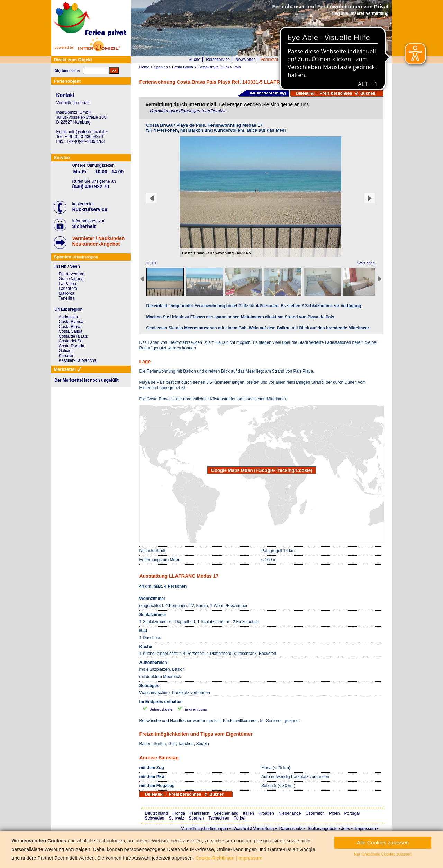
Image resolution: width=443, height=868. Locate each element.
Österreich (315, 813)
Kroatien (266, 813)
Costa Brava (70, 327)
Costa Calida (71, 331)
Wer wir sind (320, 60)
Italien (248, 813)
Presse (343, 60)
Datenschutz (291, 829)
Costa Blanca (71, 322)
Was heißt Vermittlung (254, 829)
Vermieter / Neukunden (282, 60)
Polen (334, 813)
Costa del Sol (71, 341)
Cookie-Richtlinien (215, 858)
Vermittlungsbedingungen (205, 829)
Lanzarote (68, 289)
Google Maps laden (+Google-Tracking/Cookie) (262, 470)
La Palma (68, 284)
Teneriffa (67, 298)
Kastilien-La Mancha (78, 360)
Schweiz (177, 818)
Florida (179, 813)
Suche (195, 60)
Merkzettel (379, 60)
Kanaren (67, 356)
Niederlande (290, 813)
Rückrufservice (90, 209)
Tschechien (219, 818)
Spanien (196, 818)
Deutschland (157, 813)
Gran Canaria (71, 279)
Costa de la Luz (73, 336)
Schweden (155, 818)
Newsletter (245, 60)
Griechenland (226, 813)
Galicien (66, 351)
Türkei (239, 818)
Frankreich (200, 813)
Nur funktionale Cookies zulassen (383, 854)
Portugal (352, 813)
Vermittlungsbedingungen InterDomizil (188, 111)
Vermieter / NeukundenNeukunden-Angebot (99, 241)
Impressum (365, 829)
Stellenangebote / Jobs (329, 829)
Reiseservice (218, 60)
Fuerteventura (72, 274)
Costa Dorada (72, 346)
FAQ (360, 60)
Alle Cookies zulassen (383, 843)
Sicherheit (84, 226)
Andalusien (69, 317)
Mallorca (67, 293)
